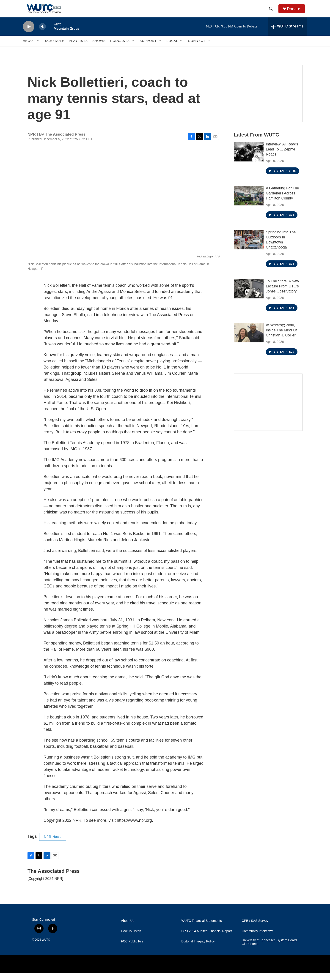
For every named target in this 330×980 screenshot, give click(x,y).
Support (148, 48)
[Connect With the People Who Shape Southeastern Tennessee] (268, 409)
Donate (295, 12)
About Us (128, 927)
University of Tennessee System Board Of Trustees (269, 949)
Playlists (78, 48)
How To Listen (131, 938)
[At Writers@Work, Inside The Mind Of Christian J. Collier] (249, 339)
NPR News (53, 844)
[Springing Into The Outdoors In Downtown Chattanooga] (249, 246)
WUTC (46, 946)
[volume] (42, 33)
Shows (99, 48)
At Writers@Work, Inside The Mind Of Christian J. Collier (281, 337)
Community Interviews (258, 938)
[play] (29, 33)
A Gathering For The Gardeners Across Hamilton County (282, 200)
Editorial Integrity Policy (198, 948)
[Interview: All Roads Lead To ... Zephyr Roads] (249, 158)
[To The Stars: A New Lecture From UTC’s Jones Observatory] (249, 295)
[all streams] (287, 33)
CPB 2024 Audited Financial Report (206, 938)
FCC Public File (132, 948)
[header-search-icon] (272, 12)
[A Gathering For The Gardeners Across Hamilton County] (249, 202)
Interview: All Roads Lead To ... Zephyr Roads (282, 156)
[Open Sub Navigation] (38, 48)
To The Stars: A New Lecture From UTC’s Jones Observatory (282, 293)
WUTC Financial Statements (202, 927)
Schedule (55, 48)
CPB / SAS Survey (255, 927)
